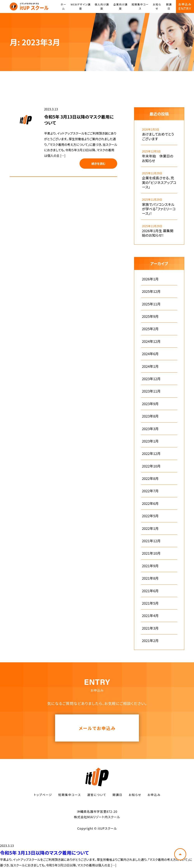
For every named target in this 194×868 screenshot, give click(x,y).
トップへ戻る (180, 854)
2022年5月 (150, 516)
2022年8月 (150, 478)
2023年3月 (150, 429)
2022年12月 (151, 453)
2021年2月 (150, 641)
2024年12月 (151, 341)
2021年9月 (150, 566)
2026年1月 (150, 279)
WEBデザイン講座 (81, 6)
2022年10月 (151, 466)
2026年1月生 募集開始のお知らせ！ (158, 233)
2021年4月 (150, 616)
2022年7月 (150, 491)
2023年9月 (150, 404)
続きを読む (99, 164)
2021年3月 (150, 628)
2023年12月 (151, 379)
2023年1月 (150, 441)
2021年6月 (150, 591)
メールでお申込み (97, 728)
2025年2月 (150, 329)
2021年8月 (150, 578)
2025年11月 (151, 304)
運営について (97, 795)
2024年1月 (150, 366)
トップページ (43, 795)
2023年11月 (151, 391)
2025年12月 (151, 291)
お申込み (154, 795)
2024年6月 (150, 354)
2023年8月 (150, 416)
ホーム (64, 6)
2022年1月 (150, 528)
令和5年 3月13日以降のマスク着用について (79, 120)
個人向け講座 (102, 6)
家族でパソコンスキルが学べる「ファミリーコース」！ (159, 209)
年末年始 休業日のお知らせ (158, 158)
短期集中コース (140, 6)
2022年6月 (150, 503)
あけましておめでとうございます (158, 136)
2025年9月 (150, 316)
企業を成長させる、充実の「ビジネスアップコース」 (159, 182)
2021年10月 (151, 553)
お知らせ (157, 6)
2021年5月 (150, 603)
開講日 (169, 6)
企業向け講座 (120, 6)
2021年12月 (151, 541)
